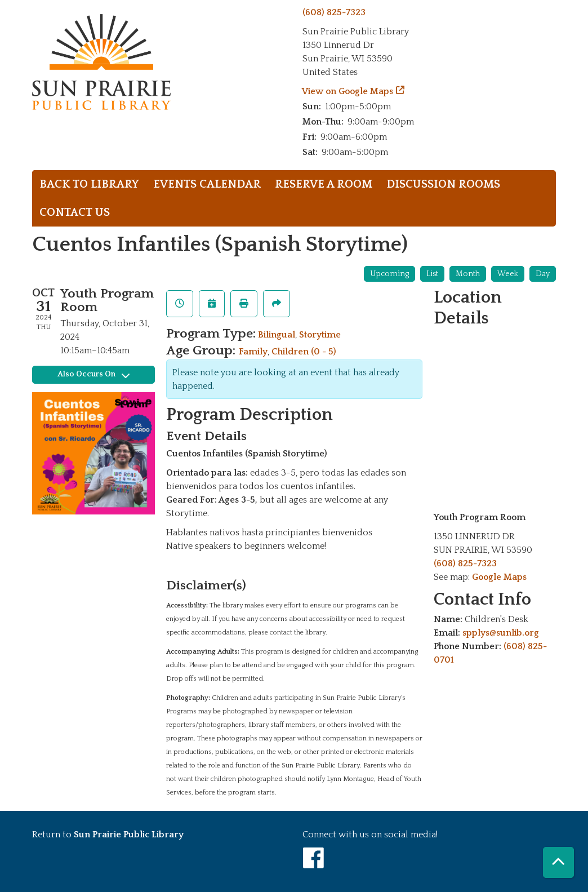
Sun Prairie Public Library (129, 835)
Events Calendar (207, 184)
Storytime (320, 335)
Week (508, 274)
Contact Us (75, 212)
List (432, 274)
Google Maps (499, 577)
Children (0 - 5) (304, 352)
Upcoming (389, 274)
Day (543, 274)
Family (253, 352)
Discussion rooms (443, 184)
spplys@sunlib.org (501, 633)
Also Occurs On (93, 374)
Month (468, 274)
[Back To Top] (558, 862)
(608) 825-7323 (334, 12)
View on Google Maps (348, 91)
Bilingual (277, 335)
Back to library (89, 184)
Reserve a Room (324, 184)
